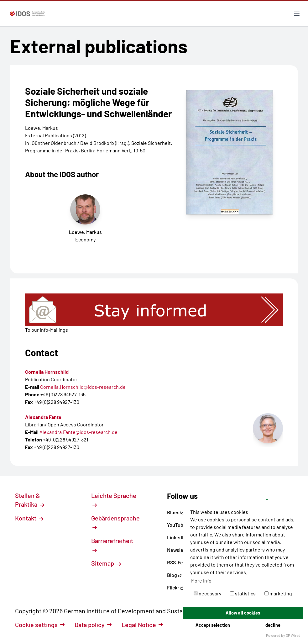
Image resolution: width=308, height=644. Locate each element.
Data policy (93, 625)
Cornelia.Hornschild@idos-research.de (83, 387)
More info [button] (201, 581)
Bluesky (178, 512)
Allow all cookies (243, 613)
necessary (207, 593)
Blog (174, 575)
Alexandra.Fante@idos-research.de (78, 432)
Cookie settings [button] (40, 625)
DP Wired (293, 635)
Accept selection (213, 625)
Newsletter (179, 550)
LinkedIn (179, 537)
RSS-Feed (178, 562)
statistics (243, 593)
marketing (278, 593)
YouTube (179, 525)
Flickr (175, 587)
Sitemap (106, 563)
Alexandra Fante (43, 417)
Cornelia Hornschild (47, 372)
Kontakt (29, 518)
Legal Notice (142, 625)
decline (273, 625)
